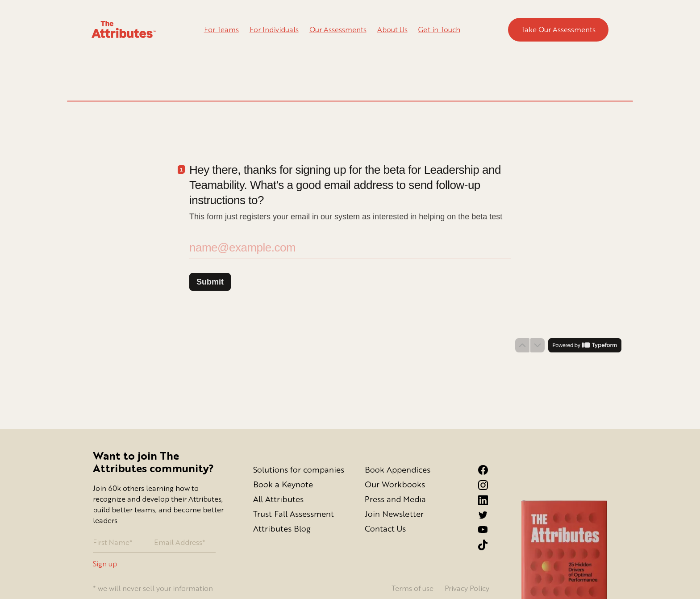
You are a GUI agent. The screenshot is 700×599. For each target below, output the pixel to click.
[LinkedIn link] (491, 500)
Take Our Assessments (558, 29)
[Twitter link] (491, 515)
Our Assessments (338, 29)
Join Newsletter (394, 514)
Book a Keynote (283, 484)
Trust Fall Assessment (294, 514)
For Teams (221, 29)
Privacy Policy (467, 588)
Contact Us (385, 528)
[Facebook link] (491, 470)
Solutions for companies (299, 469)
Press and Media (395, 499)
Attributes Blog (282, 528)
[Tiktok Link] (491, 545)
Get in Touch (439, 29)
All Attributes (278, 499)
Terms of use (412, 588)
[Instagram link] (491, 485)
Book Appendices (398, 469)
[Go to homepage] (124, 30)
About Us (392, 29)
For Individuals (274, 29)
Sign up (105, 564)
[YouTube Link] (491, 530)
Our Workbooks (395, 484)
